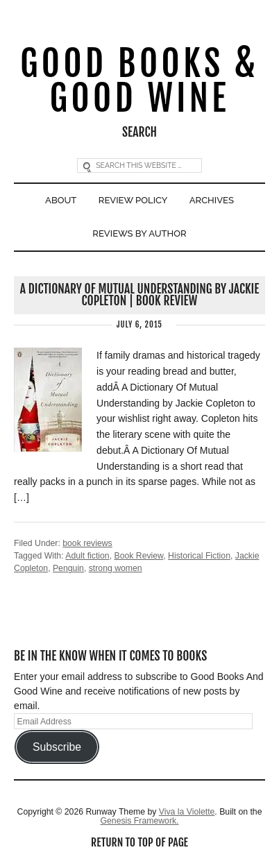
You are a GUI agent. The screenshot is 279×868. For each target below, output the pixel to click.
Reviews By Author (139, 233)
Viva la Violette (187, 812)
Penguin (68, 568)
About (61, 200)
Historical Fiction (199, 556)
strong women (116, 568)
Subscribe (57, 747)
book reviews (87, 543)
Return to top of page (139, 842)
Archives (212, 200)
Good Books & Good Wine (139, 82)
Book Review (138, 556)
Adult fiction (87, 556)
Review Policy (133, 200)
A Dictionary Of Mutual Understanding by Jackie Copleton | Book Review (139, 295)
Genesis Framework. (139, 821)
